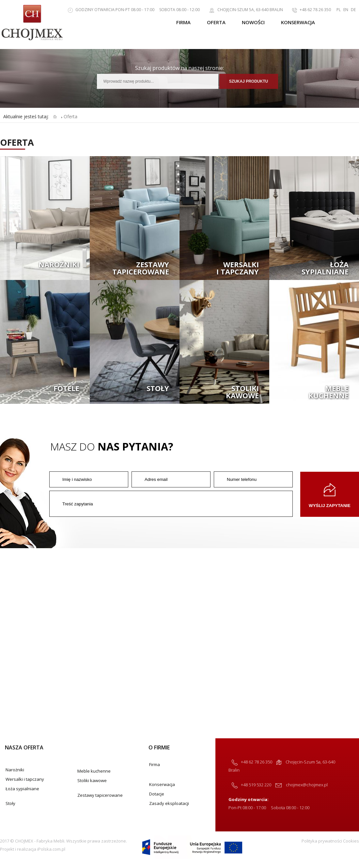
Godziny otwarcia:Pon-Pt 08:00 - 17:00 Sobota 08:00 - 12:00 (131, 10)
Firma (183, 22)
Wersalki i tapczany (25, 779)
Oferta (216, 22)
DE (353, 10)
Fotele (66, 388)
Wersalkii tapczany (238, 268)
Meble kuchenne (94, 771)
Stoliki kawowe (92, 780)
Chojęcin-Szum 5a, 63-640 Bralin (243, 10)
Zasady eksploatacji (169, 803)
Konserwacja (298, 22)
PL (339, 10)
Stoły (158, 388)
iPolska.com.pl (51, 849)
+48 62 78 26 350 (308, 10)
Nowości (253, 22)
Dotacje (157, 794)
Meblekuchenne (328, 392)
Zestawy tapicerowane (100, 795)
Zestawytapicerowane (141, 268)
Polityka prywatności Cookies (330, 841)
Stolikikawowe (242, 392)
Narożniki (59, 264)
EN (346, 10)
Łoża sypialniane (22, 789)
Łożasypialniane (325, 268)
